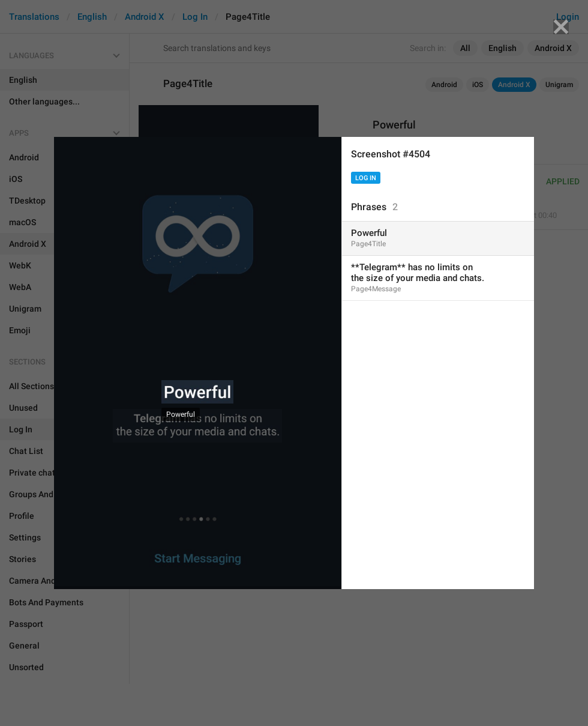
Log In (366, 178)
